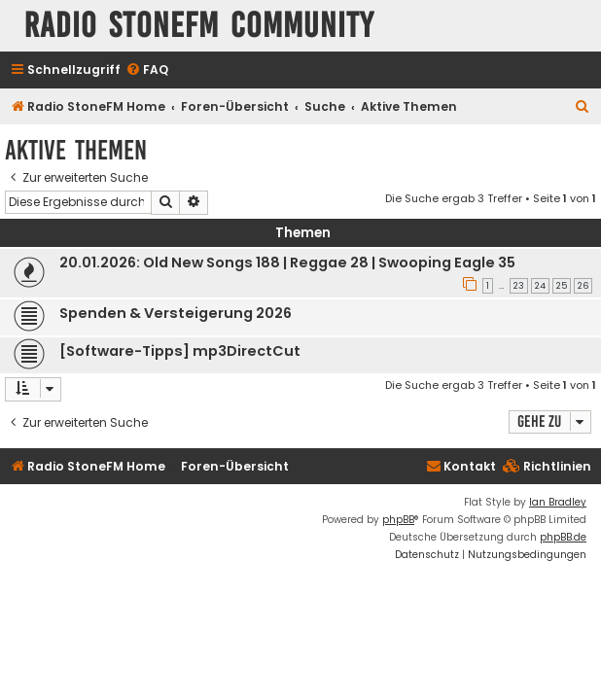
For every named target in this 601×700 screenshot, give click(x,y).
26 (583, 286)
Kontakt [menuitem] (461, 466)
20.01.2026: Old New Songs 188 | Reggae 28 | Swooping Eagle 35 (287, 262)
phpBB (398, 520)
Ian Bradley (558, 502)
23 (519, 286)
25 (562, 286)
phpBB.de (563, 537)
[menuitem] (147, 70)
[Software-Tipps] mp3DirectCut (180, 351)
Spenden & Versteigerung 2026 (176, 313)
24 (540, 286)
